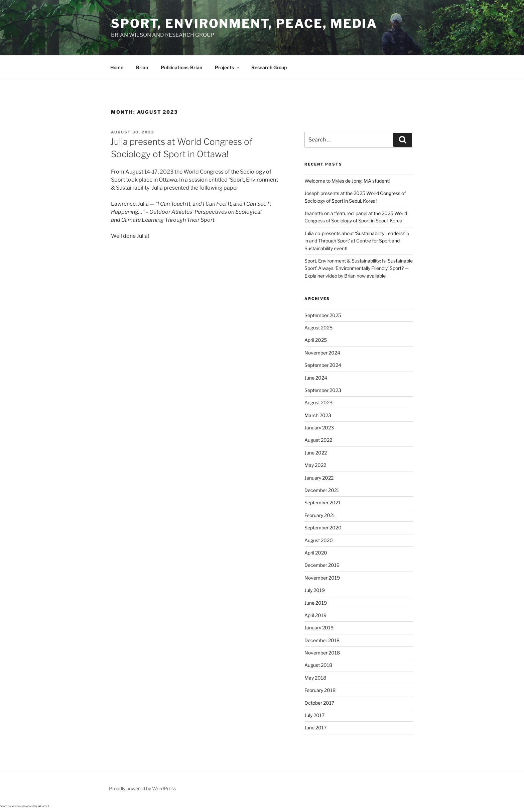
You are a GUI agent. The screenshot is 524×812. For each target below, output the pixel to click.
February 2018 (320, 690)
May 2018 (315, 678)
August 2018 (318, 665)
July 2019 (315, 590)
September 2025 (323, 315)
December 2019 (322, 565)
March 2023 (318, 415)
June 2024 (316, 378)
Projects (228, 67)
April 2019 (315, 615)
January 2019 (319, 628)
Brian (142, 67)
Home (117, 67)
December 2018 (322, 640)
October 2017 (319, 703)
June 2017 (315, 728)
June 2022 (316, 453)
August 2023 (318, 402)
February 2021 (320, 515)
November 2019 (322, 578)
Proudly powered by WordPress (143, 788)
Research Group (269, 67)
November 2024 (322, 353)
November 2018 (322, 653)
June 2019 (316, 603)
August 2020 (319, 540)
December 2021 (322, 490)
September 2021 (322, 502)
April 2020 (316, 553)
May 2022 (315, 465)
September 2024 (323, 365)
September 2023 (323, 390)
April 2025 (316, 340)
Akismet (43, 806)
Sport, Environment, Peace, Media (244, 23)
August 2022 (318, 440)
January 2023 (319, 428)
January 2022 (319, 478)
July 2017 (314, 715)
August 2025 (318, 328)
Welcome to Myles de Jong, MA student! (347, 181)
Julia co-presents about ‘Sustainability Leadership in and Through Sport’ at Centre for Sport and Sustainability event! (357, 241)
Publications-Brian (181, 67)
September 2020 (323, 528)
